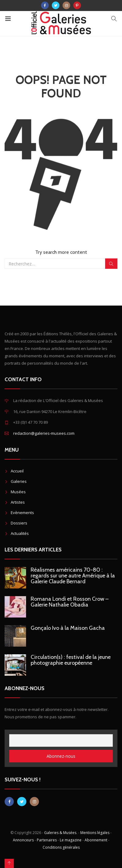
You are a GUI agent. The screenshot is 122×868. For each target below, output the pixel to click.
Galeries (19, 481)
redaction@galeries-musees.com (44, 433)
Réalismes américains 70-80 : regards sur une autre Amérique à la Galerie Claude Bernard (73, 576)
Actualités (20, 533)
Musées (18, 492)
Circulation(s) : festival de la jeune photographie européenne (71, 660)
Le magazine (71, 840)
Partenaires (47, 840)
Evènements (22, 513)
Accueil (17, 471)
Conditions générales (61, 847)
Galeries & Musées (60, 833)
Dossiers (19, 523)
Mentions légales (95, 833)
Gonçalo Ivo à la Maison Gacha (68, 628)
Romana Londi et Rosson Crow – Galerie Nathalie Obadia (70, 602)
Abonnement (96, 840)
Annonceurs (23, 840)
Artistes (18, 502)
